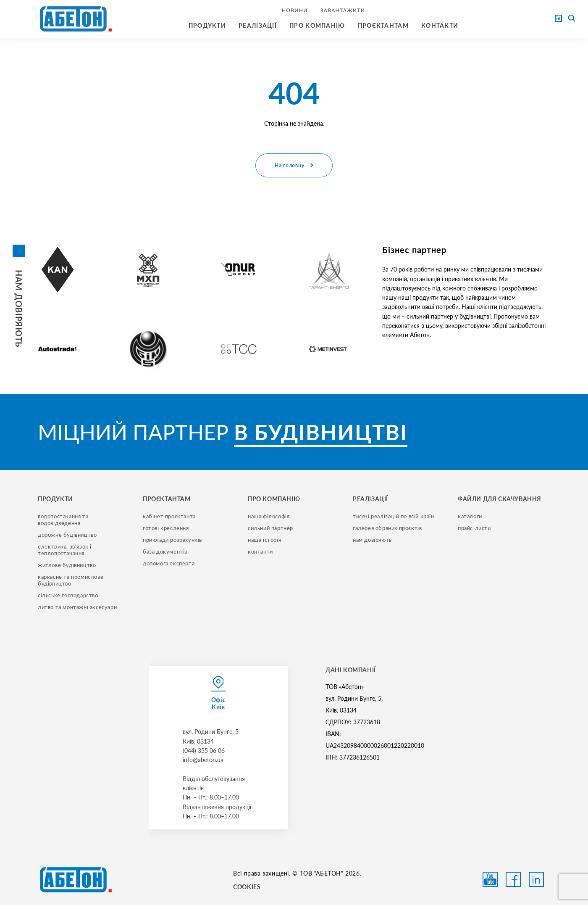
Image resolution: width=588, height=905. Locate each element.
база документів (165, 551)
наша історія (264, 540)
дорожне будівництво (67, 535)
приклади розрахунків (172, 540)
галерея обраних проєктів (387, 528)
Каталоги (470, 516)
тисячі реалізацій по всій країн (394, 516)
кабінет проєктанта (169, 516)
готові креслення (166, 528)
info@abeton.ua (203, 760)
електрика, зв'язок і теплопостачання (66, 550)
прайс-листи (474, 528)
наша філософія (269, 516)
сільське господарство (68, 595)
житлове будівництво (67, 565)
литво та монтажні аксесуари (77, 607)
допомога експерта (169, 563)
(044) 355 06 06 (204, 751)
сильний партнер (270, 528)
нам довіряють (372, 540)
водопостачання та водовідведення (64, 520)
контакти (260, 551)
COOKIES (247, 887)
